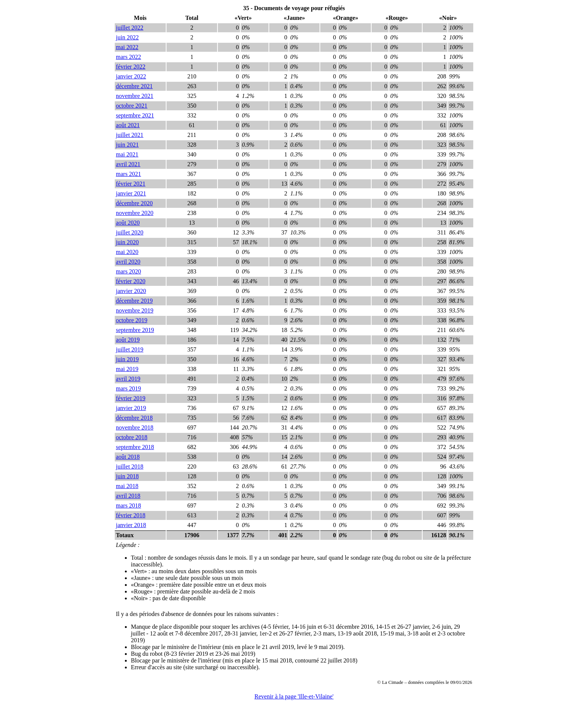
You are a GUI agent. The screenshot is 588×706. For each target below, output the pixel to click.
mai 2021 (127, 154)
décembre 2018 (134, 418)
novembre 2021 (135, 96)
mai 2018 (127, 486)
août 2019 (128, 340)
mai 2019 (127, 369)
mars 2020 (128, 271)
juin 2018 (127, 476)
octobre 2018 (132, 437)
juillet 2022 (130, 28)
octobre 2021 (132, 106)
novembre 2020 (135, 213)
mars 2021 (128, 174)
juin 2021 (127, 145)
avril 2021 (128, 164)
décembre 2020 (134, 203)
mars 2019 (128, 388)
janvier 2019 (131, 408)
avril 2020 (128, 262)
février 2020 (131, 281)
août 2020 (128, 223)
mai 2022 (127, 47)
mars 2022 (128, 57)
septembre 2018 (135, 447)
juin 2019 (127, 359)
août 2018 (128, 457)
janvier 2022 (131, 76)
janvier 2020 (131, 291)
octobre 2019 (132, 320)
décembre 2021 (134, 86)
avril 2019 (128, 379)
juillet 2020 (130, 232)
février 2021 (131, 184)
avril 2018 (128, 496)
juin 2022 (127, 37)
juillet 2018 (130, 466)
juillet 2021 (130, 135)
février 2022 (131, 67)
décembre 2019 (134, 301)
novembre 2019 (135, 310)
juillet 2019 (130, 349)
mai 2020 (127, 252)
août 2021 (128, 125)
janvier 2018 (131, 525)
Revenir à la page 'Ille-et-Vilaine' (294, 696)
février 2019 (131, 398)
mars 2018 (128, 505)
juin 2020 (127, 242)
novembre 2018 (135, 427)
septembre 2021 (135, 115)
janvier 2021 (131, 193)
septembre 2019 (135, 330)
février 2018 (131, 515)
